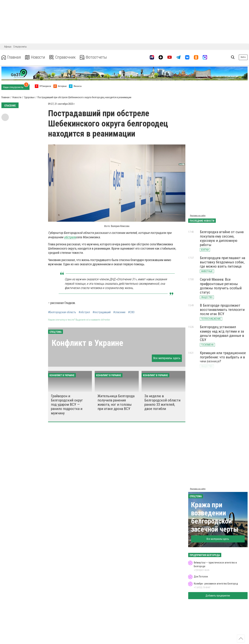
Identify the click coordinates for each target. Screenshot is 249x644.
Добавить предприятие (218, 596)
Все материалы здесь (167, 358)
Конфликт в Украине (87, 343)
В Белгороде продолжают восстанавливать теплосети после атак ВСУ (222, 310)
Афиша (8, 47)
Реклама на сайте (198, 216)
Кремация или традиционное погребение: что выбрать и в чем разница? (223, 357)
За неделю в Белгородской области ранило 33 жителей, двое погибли (162, 402)
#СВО (131, 312)
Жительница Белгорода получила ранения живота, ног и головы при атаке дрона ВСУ (116, 402)
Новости (35, 57)
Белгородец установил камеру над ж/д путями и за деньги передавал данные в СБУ (222, 333)
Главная (11, 57)
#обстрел (84, 312)
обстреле (70, 237)
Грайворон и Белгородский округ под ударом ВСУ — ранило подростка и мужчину (67, 405)
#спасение (119, 312)
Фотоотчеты (93, 57)
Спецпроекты (20, 47)
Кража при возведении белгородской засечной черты (215, 517)
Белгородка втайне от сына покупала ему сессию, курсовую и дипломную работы (222, 238)
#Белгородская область (62, 312)
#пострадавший (102, 312)
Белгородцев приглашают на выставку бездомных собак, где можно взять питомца (222, 262)
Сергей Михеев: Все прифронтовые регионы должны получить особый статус (221, 286)
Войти (243, 57)
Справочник (62, 57)
